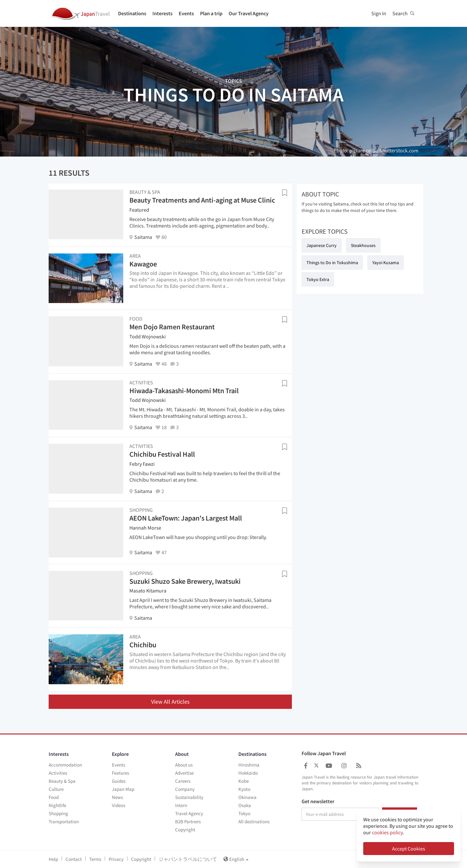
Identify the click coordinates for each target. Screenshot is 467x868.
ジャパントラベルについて (188, 859)
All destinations (254, 821)
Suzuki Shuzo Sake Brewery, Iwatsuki (185, 581)
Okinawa (247, 797)
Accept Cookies (409, 849)
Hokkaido (248, 773)
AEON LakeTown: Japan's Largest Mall (186, 518)
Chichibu (143, 645)
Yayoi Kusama (386, 263)
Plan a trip (211, 13)
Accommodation (65, 765)
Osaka (245, 805)
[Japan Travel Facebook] (306, 766)
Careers (183, 781)
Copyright (185, 830)
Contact (74, 859)
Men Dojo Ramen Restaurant (172, 327)
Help (53, 859)
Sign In (379, 13)
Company (185, 789)
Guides (119, 781)
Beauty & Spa (62, 781)
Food (54, 797)
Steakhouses (363, 245)
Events (186, 13)
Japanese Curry (322, 245)
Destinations (132, 13)
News (117, 797)
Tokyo (244, 813)
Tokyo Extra (318, 279)
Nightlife (57, 805)
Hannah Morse (145, 528)
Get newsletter (318, 802)
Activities (58, 773)
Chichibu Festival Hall (162, 454)
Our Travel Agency (249, 13)
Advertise (184, 773)
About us (184, 765)
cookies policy (387, 832)
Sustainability (189, 797)
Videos (119, 805)
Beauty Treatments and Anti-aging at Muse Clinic (202, 200)
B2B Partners (188, 821)
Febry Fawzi (142, 464)
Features (120, 773)
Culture (56, 789)
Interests (162, 13)
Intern (181, 805)
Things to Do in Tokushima (332, 263)
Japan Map (123, 789)
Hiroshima (249, 765)
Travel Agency (189, 813)
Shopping (58, 813)
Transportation (64, 821)
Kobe (244, 781)
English (236, 859)
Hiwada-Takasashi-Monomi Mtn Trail (184, 391)
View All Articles (170, 702)
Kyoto (244, 789)
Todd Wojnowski (148, 336)
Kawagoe (143, 264)
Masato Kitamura (148, 591)
